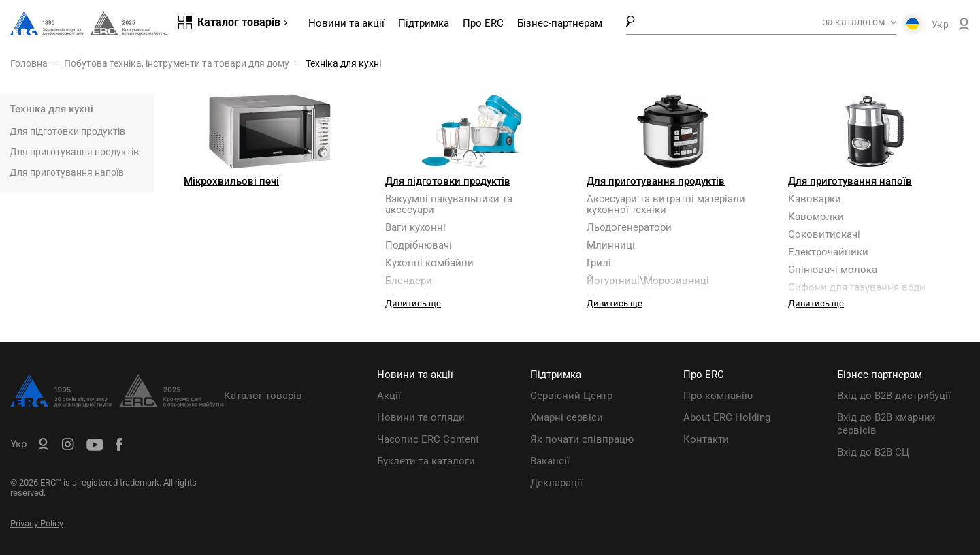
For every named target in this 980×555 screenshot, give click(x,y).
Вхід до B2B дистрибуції (894, 396)
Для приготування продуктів (74, 152)
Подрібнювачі (419, 245)
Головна (29, 63)
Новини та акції (346, 23)
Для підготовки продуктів (67, 131)
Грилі (599, 263)
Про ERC (483, 23)
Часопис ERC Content (428, 439)
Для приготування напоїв (67, 172)
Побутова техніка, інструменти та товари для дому (177, 63)
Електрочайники (828, 252)
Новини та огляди (421, 417)
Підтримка (424, 23)
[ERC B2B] (964, 27)
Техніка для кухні (51, 109)
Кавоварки (815, 199)
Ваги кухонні (415, 227)
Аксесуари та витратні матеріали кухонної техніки (666, 204)
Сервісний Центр (571, 396)
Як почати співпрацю (582, 439)
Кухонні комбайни (429, 263)
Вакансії (550, 461)
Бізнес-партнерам (560, 23)
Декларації (556, 483)
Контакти (706, 439)
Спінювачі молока (833, 270)
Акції (389, 396)
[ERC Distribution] (117, 404)
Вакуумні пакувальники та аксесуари (449, 204)
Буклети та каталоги (426, 461)
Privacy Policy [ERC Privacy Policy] (37, 523)
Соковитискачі (824, 234)
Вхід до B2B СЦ (873, 452)
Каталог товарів (263, 396)
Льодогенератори (629, 227)
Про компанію (718, 396)
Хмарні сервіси (567, 417)
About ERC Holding (727, 417)
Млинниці (611, 245)
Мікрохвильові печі (231, 181)
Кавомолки (816, 217)
